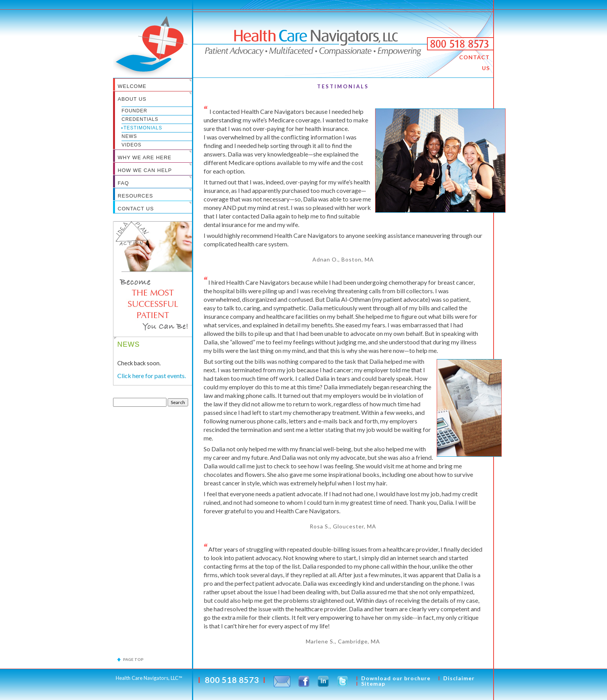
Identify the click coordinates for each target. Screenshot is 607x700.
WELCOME (132, 86)
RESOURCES (135, 196)
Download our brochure (396, 678)
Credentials (140, 119)
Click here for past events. (152, 376)
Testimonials (143, 128)
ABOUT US (132, 99)
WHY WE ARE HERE (145, 157)
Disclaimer (459, 678)
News (129, 136)
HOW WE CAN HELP (145, 170)
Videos (131, 145)
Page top (133, 659)
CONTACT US (474, 63)
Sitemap (373, 684)
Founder (134, 111)
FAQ (123, 183)
